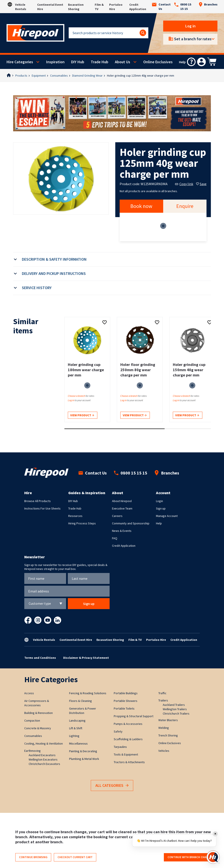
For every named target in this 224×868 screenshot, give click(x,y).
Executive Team (122, 508)
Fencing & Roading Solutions (88, 693)
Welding (164, 728)
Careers (117, 516)
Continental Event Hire (76, 640)
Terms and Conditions (40, 658)
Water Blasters (168, 720)
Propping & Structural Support (134, 716)
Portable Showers (126, 701)
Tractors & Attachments (129, 762)
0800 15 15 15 (183, 7)
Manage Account (167, 516)
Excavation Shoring (110, 640)
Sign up (161, 508)
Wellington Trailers (175, 709)
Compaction (32, 720)
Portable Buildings (126, 693)
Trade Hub (100, 62)
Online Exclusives (158, 62)
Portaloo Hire (156, 640)
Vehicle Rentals (44, 640)
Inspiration (55, 62)
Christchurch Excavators (44, 764)
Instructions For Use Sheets (42, 508)
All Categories (112, 786)
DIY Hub (78, 62)
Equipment (39, 76)
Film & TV (135, 640)
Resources (75, 516)
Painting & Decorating (83, 751)
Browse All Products (38, 501)
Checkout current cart (75, 857)
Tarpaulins (120, 747)
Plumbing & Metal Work (84, 759)
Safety (118, 731)
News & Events (122, 531)
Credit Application (124, 546)
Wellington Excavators (43, 759)
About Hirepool (122, 501)
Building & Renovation (38, 713)
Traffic (162, 693)
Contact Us (161, 7)
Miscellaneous (78, 743)
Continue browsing (33, 857)
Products (21, 76)
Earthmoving (32, 751)
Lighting (74, 736)
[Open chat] (213, 857)
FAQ (115, 538)
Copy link (184, 184)
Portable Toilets (124, 708)
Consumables (59, 76)
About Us (122, 62)
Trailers (163, 700)
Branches (208, 4)
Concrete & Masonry (38, 728)
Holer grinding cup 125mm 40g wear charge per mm (141, 76)
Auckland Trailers (174, 705)
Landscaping (77, 720)
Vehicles (164, 751)
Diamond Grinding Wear (87, 76)
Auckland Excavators (42, 755)
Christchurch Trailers (176, 713)
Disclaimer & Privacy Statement (86, 658)
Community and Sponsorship (131, 523)
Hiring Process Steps (82, 523)
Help (159, 523)
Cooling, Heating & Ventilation (44, 743)
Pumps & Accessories (128, 724)
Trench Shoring (168, 735)
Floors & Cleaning (80, 701)
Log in (190, 26)
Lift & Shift (76, 728)
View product (82, 416)
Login (159, 501)
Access (29, 693)
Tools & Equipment (126, 754)
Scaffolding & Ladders (128, 739)
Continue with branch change (190, 857)
